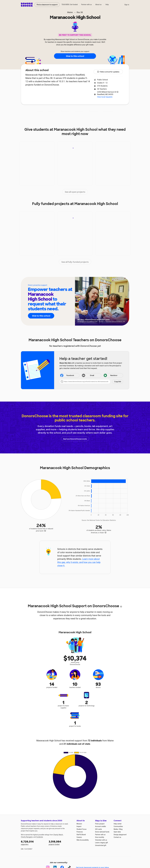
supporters (33, 843)
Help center (118, 824)
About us (98, 5)
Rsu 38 (80, 12)
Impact (52, 111)
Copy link (118, 382)
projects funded (61, 843)
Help (107, 5)
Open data (117, 832)
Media (116, 829)
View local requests (105, 97)
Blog (121, 829)
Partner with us (87, 5)
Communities (118, 826)
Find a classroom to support (47, 5)
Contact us (117, 837)
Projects (65, 111)
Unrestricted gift (101, 845)
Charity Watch (58, 835)
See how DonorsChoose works (75, 439)
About (40, 111)
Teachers (79, 111)
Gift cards (98, 829)
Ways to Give (101, 821)
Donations (108, 111)
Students (93, 111)
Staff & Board (81, 835)
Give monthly (100, 837)
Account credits (101, 826)
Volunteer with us (101, 840)
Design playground (120, 835)
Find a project (100, 824)
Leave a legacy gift (102, 843)
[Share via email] (91, 375)
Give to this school (75, 56)
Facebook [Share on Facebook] (67, 376)
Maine (70, 12)
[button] (91, 382)
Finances (80, 832)
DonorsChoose (27, 5)
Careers (79, 837)
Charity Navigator (27, 837)
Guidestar (40, 837)
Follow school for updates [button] (108, 72)
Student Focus (82, 829)
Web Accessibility (83, 840)
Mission (79, 824)
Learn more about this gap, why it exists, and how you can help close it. (79, 562)
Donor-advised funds (102, 832)
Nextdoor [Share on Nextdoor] (111, 376)
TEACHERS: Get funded (70, 5)
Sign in (127, 5)
